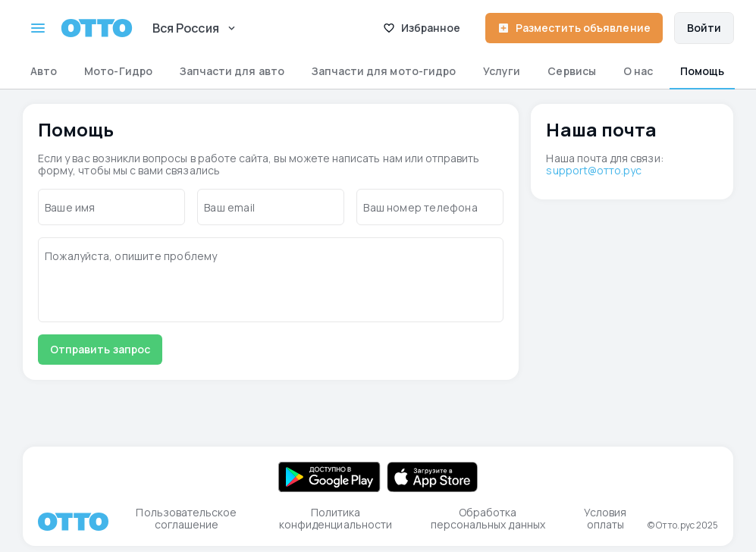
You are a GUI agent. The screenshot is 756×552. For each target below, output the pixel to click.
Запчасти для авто (232, 71)
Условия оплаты (605, 518)
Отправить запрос (100, 349)
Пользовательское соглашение (186, 518)
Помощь (702, 71)
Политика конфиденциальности (336, 518)
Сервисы (571, 71)
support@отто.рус (594, 170)
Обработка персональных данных (488, 518)
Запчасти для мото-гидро (384, 71)
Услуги (502, 71)
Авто (44, 71)
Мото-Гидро (118, 71)
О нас (638, 71)
